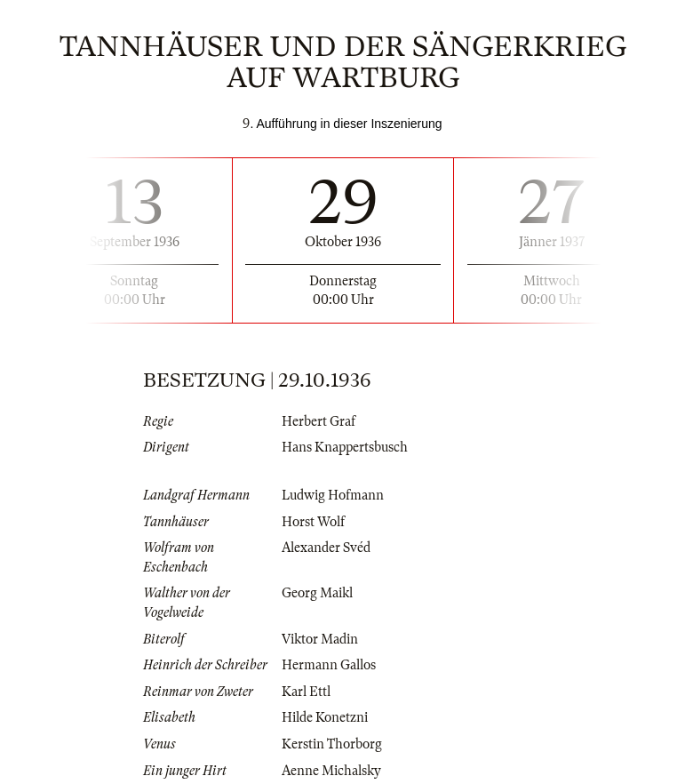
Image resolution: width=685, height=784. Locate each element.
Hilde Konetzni (325, 717)
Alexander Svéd (326, 548)
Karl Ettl (306, 692)
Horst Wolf (313, 522)
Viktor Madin (320, 639)
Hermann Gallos (329, 665)
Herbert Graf (319, 421)
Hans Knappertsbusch (345, 447)
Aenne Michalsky (331, 771)
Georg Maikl (317, 593)
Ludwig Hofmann (333, 495)
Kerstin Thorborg (332, 744)
